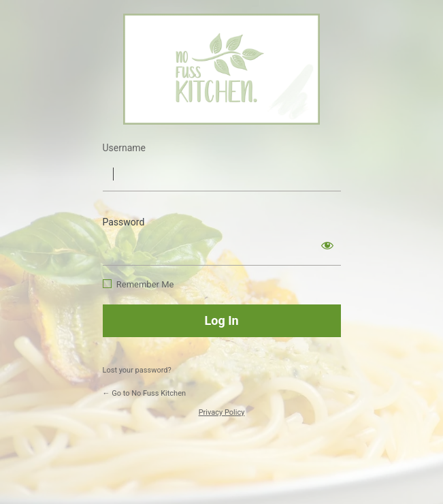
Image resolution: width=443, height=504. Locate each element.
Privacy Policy (222, 412)
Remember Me (145, 284)
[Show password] (327, 245)
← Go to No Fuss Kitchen (145, 393)
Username (125, 148)
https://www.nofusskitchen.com (221, 69)
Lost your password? (137, 370)
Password (124, 222)
